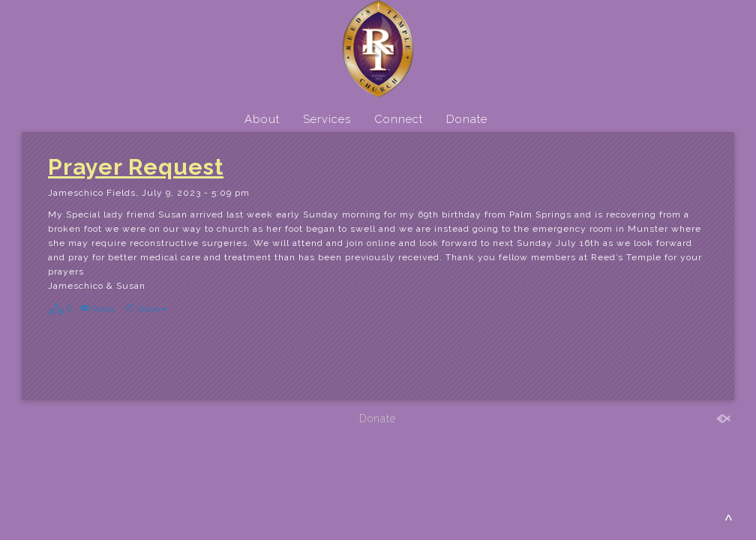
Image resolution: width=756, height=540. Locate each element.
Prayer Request (136, 167)
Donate (467, 119)
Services (327, 119)
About (262, 119)
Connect (399, 119)
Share (152, 309)
